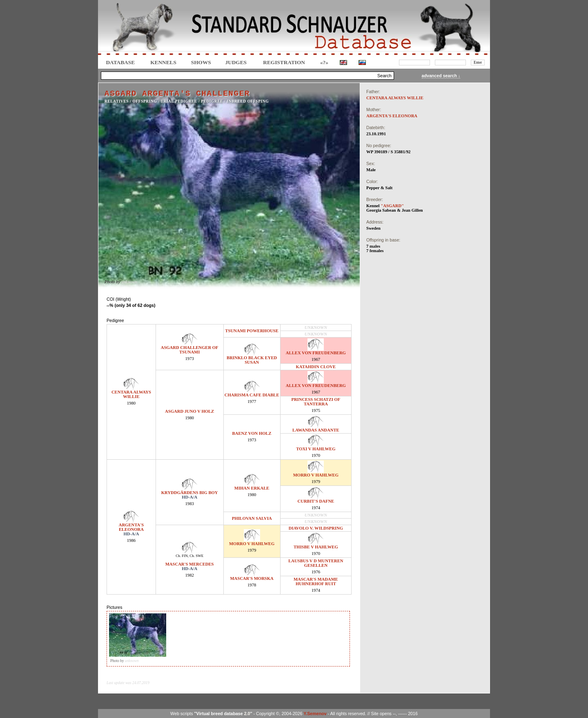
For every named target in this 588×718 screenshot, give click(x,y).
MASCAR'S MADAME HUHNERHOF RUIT (316, 582)
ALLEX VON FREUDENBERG (316, 353)
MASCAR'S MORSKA (252, 578)
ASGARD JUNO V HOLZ (189, 411)
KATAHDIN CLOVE (316, 367)
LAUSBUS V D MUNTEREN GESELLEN (316, 563)
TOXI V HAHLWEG (316, 449)
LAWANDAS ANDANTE (316, 430)
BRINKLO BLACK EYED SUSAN (252, 360)
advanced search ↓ (441, 76)
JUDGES (236, 62)
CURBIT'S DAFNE (316, 501)
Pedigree (212, 101)
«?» (324, 62)
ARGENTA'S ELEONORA (131, 527)
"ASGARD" (392, 206)
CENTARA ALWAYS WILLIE (131, 394)
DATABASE (120, 62)
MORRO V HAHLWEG (316, 475)
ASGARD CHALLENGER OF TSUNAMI (190, 350)
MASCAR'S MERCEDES (190, 564)
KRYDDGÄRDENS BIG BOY (190, 493)
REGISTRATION (284, 62)
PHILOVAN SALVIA (252, 518)
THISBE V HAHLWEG (316, 547)
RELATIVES (117, 101)
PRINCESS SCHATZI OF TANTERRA (316, 402)
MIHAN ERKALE (252, 488)
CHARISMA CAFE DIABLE (252, 395)
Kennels (163, 62)
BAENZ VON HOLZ (252, 433)
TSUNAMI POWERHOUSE (252, 331)
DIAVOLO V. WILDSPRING (316, 528)
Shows (201, 62)
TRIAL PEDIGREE (179, 101)
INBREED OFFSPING (248, 101)
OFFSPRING (145, 101)
